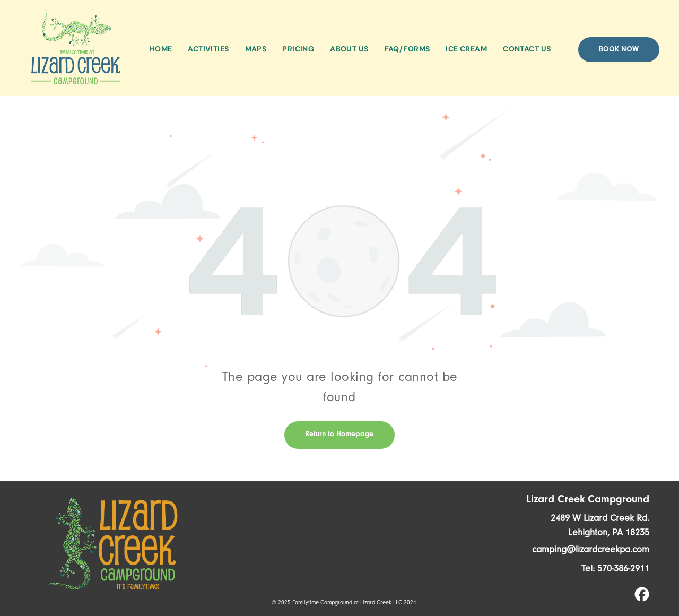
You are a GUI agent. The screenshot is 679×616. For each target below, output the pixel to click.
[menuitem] (161, 49)
